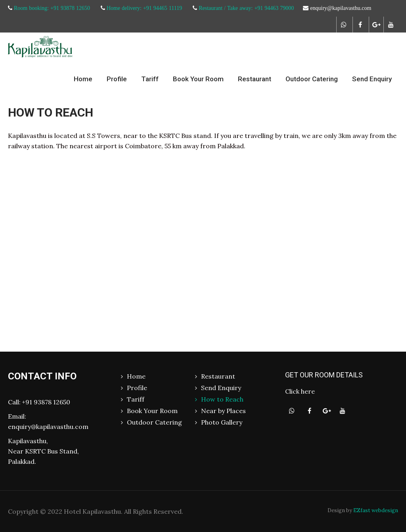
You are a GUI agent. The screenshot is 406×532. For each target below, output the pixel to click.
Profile (117, 79)
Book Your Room (198, 79)
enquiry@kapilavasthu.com (48, 427)
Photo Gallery (222, 422)
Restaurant (255, 79)
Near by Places (223, 411)
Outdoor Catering (312, 79)
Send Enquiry (372, 79)
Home (83, 79)
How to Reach (222, 399)
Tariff (150, 79)
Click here (300, 391)
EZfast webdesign (376, 510)
